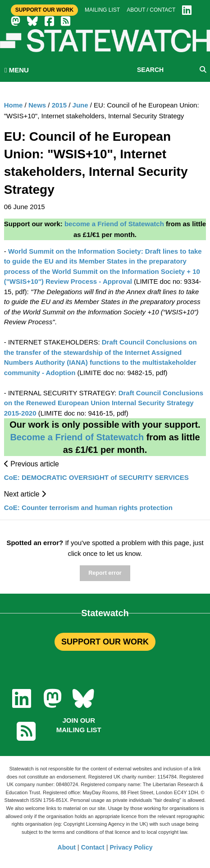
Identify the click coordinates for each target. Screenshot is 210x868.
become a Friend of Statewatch (114, 224)
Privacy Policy (131, 847)
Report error (105, 573)
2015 (59, 105)
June (80, 105)
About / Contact (151, 10)
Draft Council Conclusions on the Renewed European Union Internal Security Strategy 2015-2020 (104, 403)
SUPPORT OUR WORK (105, 642)
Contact (93, 847)
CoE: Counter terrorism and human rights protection (88, 508)
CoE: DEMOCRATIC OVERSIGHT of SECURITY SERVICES (96, 477)
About (67, 847)
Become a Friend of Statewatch (77, 437)
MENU (17, 70)
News (37, 105)
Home (14, 105)
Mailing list (102, 10)
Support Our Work (44, 10)
